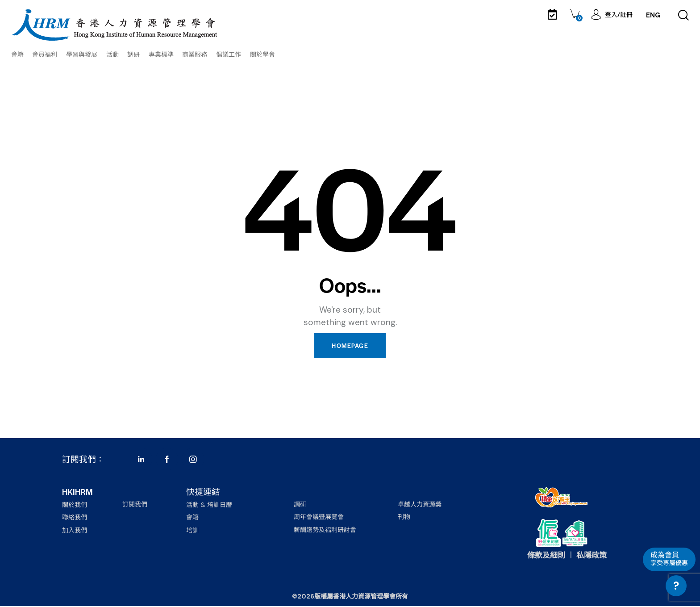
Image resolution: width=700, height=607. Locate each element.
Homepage (350, 346)
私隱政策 (592, 556)
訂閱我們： (83, 460)
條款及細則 (546, 556)
